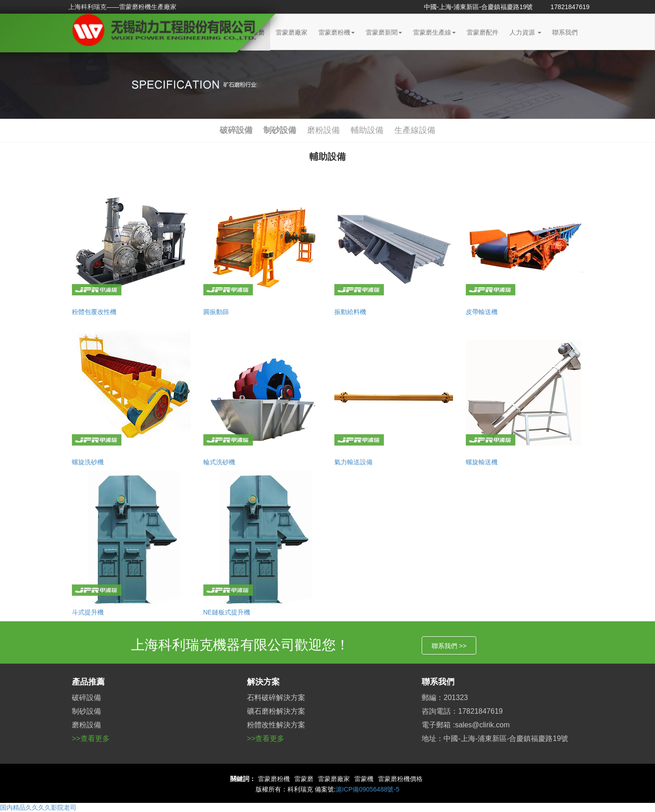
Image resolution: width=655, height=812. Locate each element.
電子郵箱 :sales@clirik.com (466, 725)
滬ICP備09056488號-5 (368, 789)
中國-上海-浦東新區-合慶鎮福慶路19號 (479, 7)
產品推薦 (88, 682)
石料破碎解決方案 (276, 698)
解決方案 (263, 682)
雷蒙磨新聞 (384, 32)
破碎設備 (236, 130)
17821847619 (570, 7)
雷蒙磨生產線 (434, 32)
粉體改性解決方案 (276, 725)
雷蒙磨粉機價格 (400, 779)
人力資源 (525, 32)
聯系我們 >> (449, 646)
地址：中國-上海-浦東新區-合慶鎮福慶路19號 (495, 738)
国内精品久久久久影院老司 (38, 807)
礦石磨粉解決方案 (276, 711)
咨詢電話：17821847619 (462, 711)
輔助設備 (367, 130)
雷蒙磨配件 (483, 32)
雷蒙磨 (304, 779)
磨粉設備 (323, 130)
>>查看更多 (91, 738)
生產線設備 (415, 130)
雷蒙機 (364, 779)
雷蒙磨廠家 (292, 32)
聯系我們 (565, 32)
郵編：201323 (445, 698)
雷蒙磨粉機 (337, 32)
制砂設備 (280, 130)
